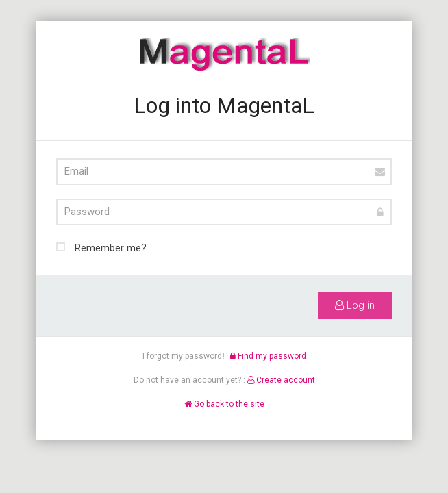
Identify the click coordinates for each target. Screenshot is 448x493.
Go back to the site (224, 404)
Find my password (268, 356)
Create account (281, 380)
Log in (355, 305)
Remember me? (101, 246)
